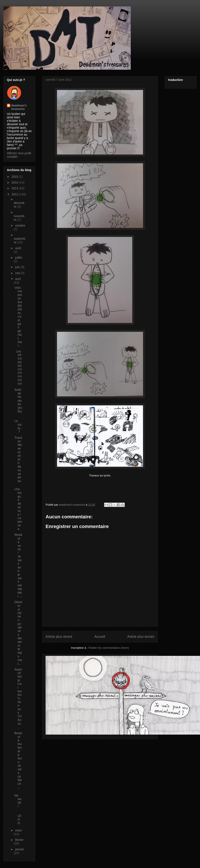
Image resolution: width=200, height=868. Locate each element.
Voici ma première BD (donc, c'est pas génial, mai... (18, 317)
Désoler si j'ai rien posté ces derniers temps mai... (18, 633)
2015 (15, 177)
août (18, 248)
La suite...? (18, 426)
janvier (19, 849)
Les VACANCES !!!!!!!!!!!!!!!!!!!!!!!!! (18, 368)
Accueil (100, 637)
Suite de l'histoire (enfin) (18, 402)
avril (18, 279)
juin (18, 267)
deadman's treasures (19, 107)
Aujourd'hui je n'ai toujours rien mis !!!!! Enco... (18, 698)
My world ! (18, 801)
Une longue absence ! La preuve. (18, 509)
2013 (15, 188)
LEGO (18, 817)
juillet (18, 258)
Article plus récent (59, 637)
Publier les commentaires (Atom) (109, 648)
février (19, 840)
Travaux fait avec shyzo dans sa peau (18, 459)
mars (18, 830)
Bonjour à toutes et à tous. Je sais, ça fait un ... (18, 760)
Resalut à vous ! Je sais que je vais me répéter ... (18, 565)
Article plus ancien (141, 637)
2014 (15, 182)
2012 (15, 194)
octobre (20, 225)
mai (18, 273)
